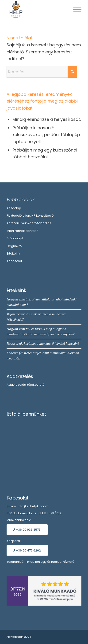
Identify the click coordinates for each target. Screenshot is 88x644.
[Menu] (75, 10)
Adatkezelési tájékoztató (26, 385)
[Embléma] (36, 10)
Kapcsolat (14, 261)
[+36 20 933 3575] (27, 530)
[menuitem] (75, 10)
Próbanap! (15, 238)
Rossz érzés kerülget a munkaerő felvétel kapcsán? (43, 343)
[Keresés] (42, 72)
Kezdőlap (14, 208)
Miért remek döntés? (22, 231)
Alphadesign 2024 (19, 637)
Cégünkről (14, 246)
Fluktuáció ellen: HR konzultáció (30, 216)
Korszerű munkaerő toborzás (29, 223)
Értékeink (13, 254)
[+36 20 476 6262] (27, 550)
